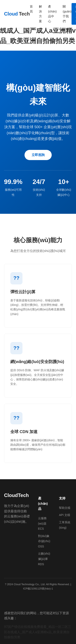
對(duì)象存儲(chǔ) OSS (44, 541)
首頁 (31, 9)
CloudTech (16, 495)
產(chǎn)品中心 (52, 14)
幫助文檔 (65, 508)
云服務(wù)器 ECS (42, 523)
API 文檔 (64, 515)
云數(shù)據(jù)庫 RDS (44, 559)
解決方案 (40, 14)
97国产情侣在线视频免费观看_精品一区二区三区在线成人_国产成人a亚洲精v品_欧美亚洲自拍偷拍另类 (38, 632)
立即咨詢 (38, 155)
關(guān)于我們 (67, 14)
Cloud (17, 14)
